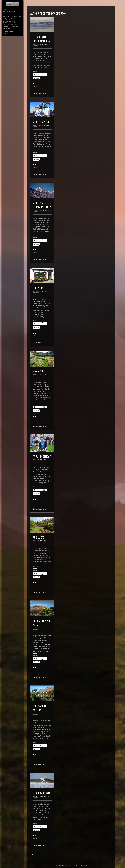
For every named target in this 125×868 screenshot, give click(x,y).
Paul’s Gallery (9, 31)
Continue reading (39, 94)
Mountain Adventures (12, 24)
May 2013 (38, 371)
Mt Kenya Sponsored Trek (42, 205)
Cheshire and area (10, 27)
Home (5, 9)
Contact (7, 33)
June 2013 (38, 288)
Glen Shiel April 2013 (42, 623)
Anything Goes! (9, 29)
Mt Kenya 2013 (41, 122)
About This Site (9, 12)
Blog (5, 14)
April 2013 (39, 537)
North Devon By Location (9, 19)
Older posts (35, 855)
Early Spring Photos (40, 708)
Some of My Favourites (12, 16)
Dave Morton (59, 13)
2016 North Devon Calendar (42, 39)
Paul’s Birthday (42, 456)
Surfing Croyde (42, 793)
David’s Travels (9, 22)
